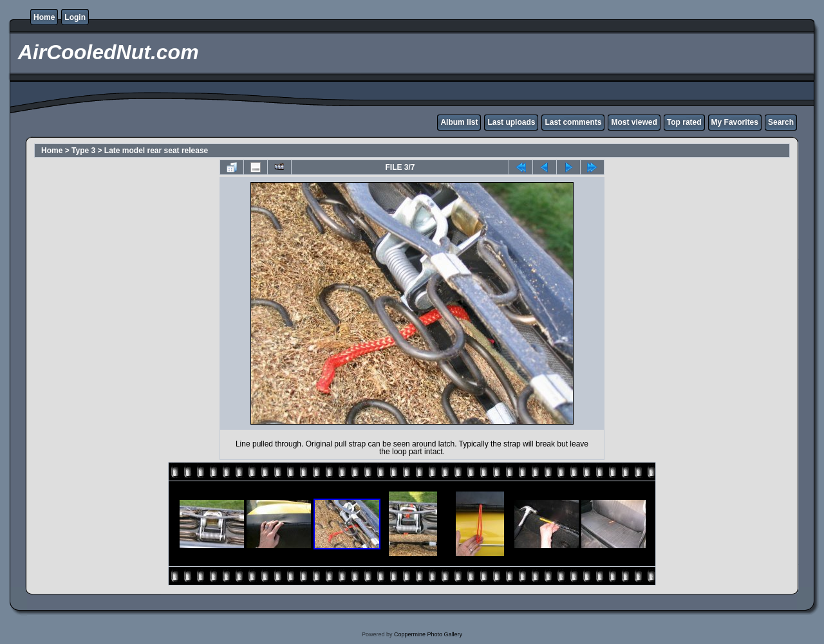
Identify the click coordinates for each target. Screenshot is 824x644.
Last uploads (511, 122)
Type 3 (83, 151)
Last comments (573, 122)
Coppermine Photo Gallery (428, 634)
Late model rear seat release (156, 151)
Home (44, 17)
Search (781, 122)
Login (75, 17)
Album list (459, 122)
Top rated (684, 122)
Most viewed (634, 122)
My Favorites (735, 122)
